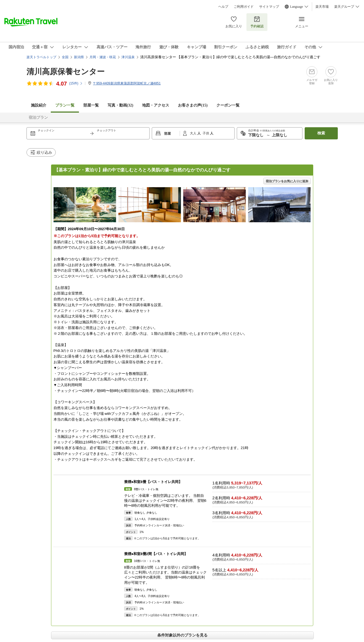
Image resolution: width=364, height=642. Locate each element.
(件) (76, 83)
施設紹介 (39, 105)
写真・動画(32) (120, 105)
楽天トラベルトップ (41, 57)
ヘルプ (223, 7)
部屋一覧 (91, 105)
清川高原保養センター (66, 72)
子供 (206, 133)
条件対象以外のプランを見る (182, 635)
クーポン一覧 (228, 105)
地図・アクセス (156, 105)
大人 (194, 133)
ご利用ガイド (244, 7)
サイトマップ (269, 7)
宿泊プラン (38, 117)
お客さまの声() (193, 105)
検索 (321, 133)
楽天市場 (322, 7)
